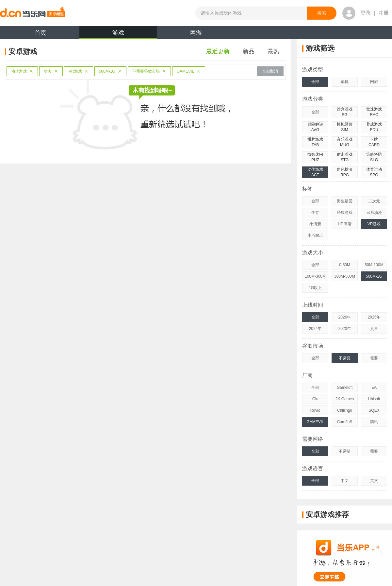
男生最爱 (345, 201)
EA (374, 388)
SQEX (374, 410)
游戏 (118, 34)
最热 (273, 51)
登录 (366, 13)
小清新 (315, 224)
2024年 (315, 329)
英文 (374, 481)
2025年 (374, 317)
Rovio (315, 410)
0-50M (345, 265)
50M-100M (374, 265)
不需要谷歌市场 (149, 71)
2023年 (345, 329)
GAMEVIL (189, 71)
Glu (315, 399)
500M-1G (110, 71)
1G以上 (315, 288)
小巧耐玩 (315, 235)
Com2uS (345, 422)
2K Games (345, 399)
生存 (315, 213)
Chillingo (345, 410)
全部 (315, 82)
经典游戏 (345, 213)
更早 (374, 329)
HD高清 (344, 224)
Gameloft (345, 388)
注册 (384, 13)
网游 (196, 33)
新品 (249, 51)
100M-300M (315, 276)
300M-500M (345, 276)
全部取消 (270, 71)
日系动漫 (374, 213)
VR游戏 (79, 71)
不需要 (345, 358)
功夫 (51, 71)
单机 (345, 82)
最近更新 (218, 51)
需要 (374, 358)
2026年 (345, 317)
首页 (41, 33)
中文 (345, 481)
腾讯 (374, 422)
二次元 (374, 201)
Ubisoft (374, 399)
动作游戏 (22, 71)
